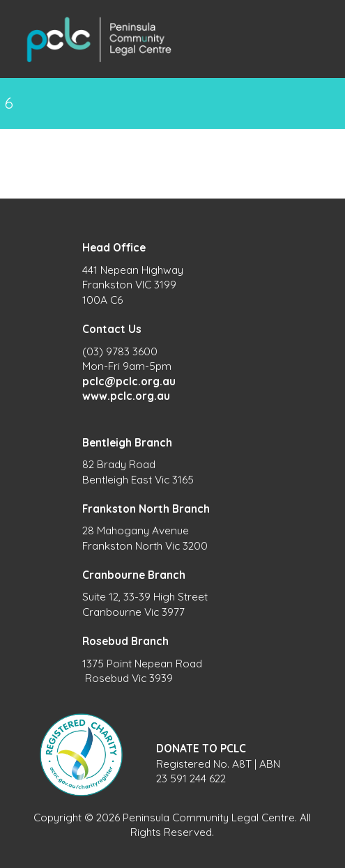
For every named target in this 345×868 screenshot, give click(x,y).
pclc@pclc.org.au (129, 381)
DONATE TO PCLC (201, 749)
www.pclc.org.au (126, 396)
